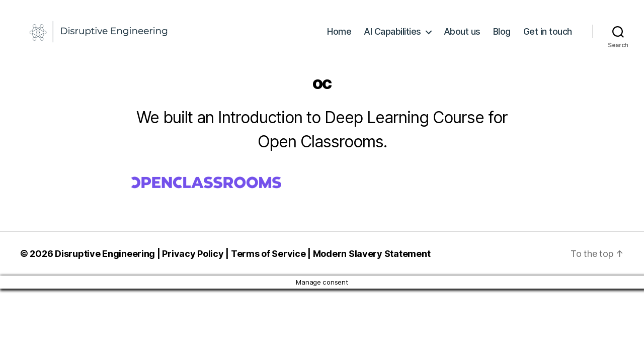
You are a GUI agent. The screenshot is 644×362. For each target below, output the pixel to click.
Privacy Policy (193, 264)
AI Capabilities (392, 36)
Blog (502, 36)
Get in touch (548, 36)
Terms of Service (268, 264)
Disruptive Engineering (105, 264)
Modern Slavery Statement (372, 264)
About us (462, 36)
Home (339, 36)
